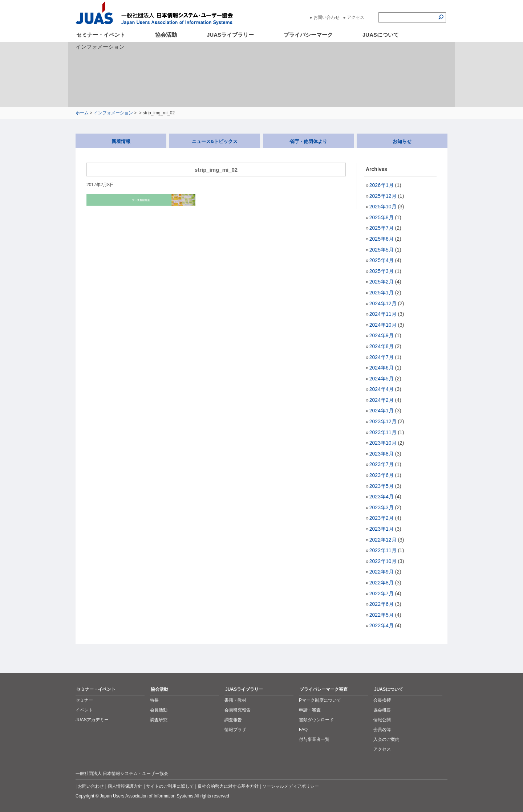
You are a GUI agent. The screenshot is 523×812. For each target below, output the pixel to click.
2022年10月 (383, 561)
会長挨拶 (382, 700)
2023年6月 (382, 475)
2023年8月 (382, 454)
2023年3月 (382, 507)
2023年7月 (382, 464)
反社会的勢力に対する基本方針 (228, 786)
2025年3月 (382, 271)
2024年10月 (383, 325)
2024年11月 (383, 314)
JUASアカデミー (92, 720)
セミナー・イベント (101, 35)
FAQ (303, 730)
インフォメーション (113, 113)
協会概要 (382, 710)
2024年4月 (382, 389)
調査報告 (233, 720)
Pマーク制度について (320, 700)
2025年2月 (382, 282)
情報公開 (382, 720)
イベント (84, 710)
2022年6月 (382, 604)
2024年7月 (382, 357)
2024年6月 (382, 368)
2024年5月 (382, 379)
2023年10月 (383, 443)
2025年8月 (382, 217)
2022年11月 (383, 550)
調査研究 (159, 720)
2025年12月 (383, 196)
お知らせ (402, 141)
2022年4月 (382, 625)
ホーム (82, 113)
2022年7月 (382, 593)
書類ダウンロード (316, 720)
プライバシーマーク (308, 35)
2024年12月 (383, 303)
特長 (154, 700)
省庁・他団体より (308, 141)
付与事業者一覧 (314, 739)
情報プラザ (235, 730)
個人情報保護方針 (125, 786)
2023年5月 (382, 486)
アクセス (356, 17)
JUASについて (381, 35)
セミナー (84, 700)
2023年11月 (383, 432)
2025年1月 (382, 293)
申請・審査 (310, 710)
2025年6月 (382, 239)
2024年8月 (382, 346)
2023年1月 (382, 529)
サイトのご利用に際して (170, 786)
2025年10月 (383, 207)
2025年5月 (382, 250)
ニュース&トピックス (215, 141)
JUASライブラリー (230, 35)
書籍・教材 (235, 700)
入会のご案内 (386, 739)
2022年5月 (382, 615)
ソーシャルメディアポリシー (291, 786)
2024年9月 (382, 335)
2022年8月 (382, 583)
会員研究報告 (238, 710)
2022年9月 (382, 572)
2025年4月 (382, 260)
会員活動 (159, 710)
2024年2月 (382, 400)
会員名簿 (382, 730)
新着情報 (121, 141)
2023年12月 (383, 421)
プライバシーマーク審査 (324, 689)
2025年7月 (382, 228)
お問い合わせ (327, 17)
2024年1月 (382, 411)
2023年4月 (382, 497)
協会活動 (166, 35)
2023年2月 (382, 518)
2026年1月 (382, 185)
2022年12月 (383, 540)
